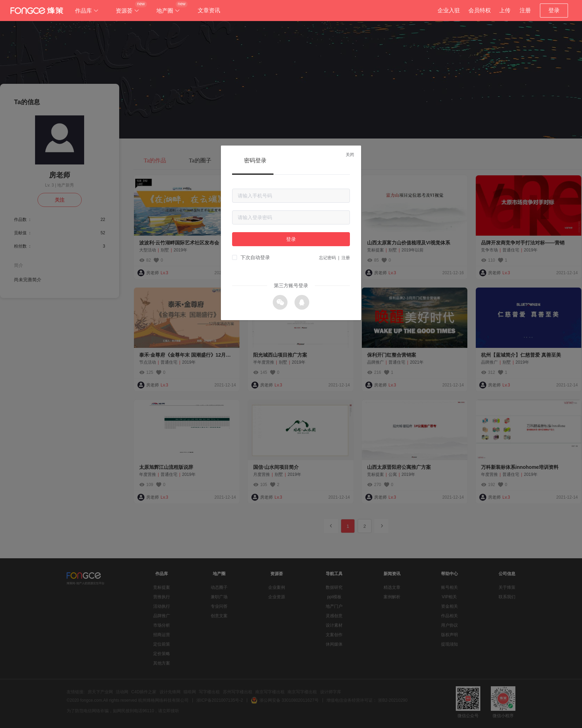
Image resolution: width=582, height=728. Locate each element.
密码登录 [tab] (255, 160)
